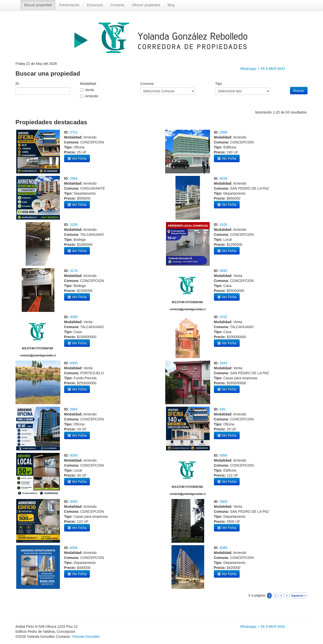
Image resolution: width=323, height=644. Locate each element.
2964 (74, 178)
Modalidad (88, 84)
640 (222, 409)
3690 (223, 271)
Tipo (219, 84)
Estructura (95, 5)
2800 (223, 502)
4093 (74, 502)
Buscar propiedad (38, 5)
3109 (74, 225)
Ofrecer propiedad (146, 5)
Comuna (147, 84)
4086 (223, 548)
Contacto (117, 5)
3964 (74, 409)
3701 (74, 132)
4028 (223, 178)
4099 (74, 317)
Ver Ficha (77, 158)
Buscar (299, 91)
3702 (223, 317)
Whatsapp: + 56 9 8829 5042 (263, 69)
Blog (171, 5)
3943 (223, 363)
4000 (74, 363)
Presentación (69, 5)
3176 (74, 271)
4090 (74, 548)
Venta (90, 90)
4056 (74, 455)
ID (17, 84)
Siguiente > (298, 596)
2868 (223, 132)
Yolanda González (86, 637)
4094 (223, 455)
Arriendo (92, 96)
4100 (223, 225)
